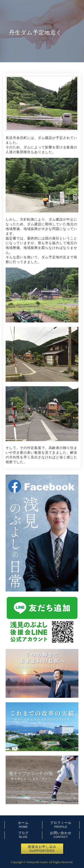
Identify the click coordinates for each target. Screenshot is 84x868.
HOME (23, 827)
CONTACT (61, 837)
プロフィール (61, 823)
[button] (42, 849)
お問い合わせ (61, 833)
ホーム (23, 823)
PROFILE (61, 827)
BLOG (23, 837)
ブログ (23, 833)
